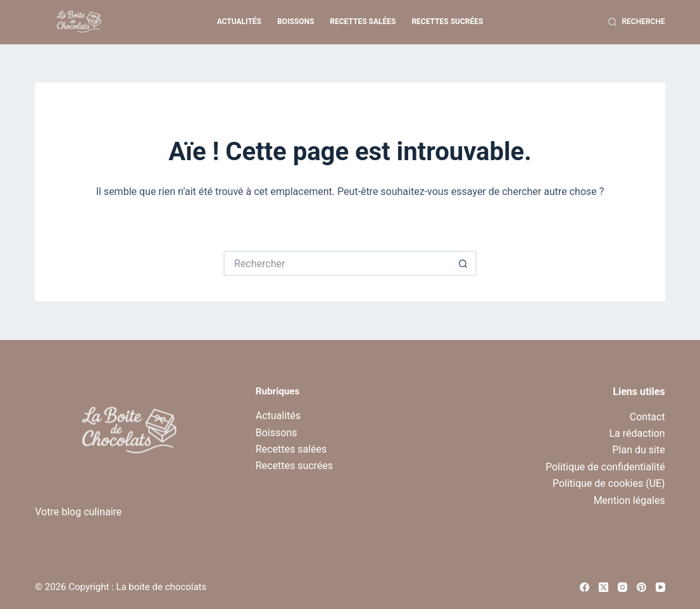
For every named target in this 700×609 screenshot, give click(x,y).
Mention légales (629, 500)
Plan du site (639, 450)
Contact (647, 417)
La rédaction (637, 433)
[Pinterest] (641, 587)
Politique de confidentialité (605, 467)
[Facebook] (584, 587)
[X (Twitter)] (603, 587)
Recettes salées (363, 22)
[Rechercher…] (337, 263)
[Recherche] (637, 22)
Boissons (296, 22)
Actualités (239, 22)
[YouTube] (660, 587)
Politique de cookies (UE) (609, 483)
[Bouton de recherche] (464, 263)
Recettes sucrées (447, 22)
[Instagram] (622, 587)
